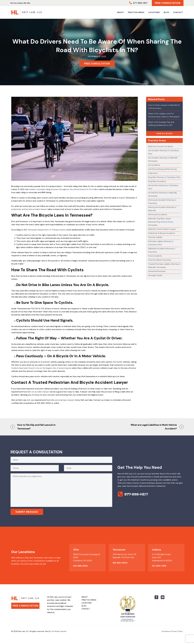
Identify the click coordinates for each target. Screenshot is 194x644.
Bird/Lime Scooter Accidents (161, 146)
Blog (166, 12)
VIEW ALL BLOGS (164, 134)
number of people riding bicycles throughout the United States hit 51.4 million (64, 189)
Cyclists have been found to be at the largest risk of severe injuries (41, 368)
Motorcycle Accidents (158, 215)
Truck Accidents (155, 256)
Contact (178, 12)
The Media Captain (59, 631)
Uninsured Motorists (157, 271)
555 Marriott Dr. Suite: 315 (124, 554)
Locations (154, 12)
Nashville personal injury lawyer (60, 400)
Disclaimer (166, 631)
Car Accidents (154, 165)
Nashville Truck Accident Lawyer (162, 229)
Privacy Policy (177, 631)
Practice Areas (136, 12)
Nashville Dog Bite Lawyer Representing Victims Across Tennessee (161, 222)
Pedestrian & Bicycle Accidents (162, 233)
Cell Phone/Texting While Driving (162, 169)
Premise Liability (155, 237)
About (120, 12)
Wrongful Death (155, 275)
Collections (153, 173)
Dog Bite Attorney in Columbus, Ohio (164, 177)
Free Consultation (168, 3)
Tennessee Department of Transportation (46, 230)
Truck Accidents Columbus (160, 260)
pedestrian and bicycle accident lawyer (29, 209)
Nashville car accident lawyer (36, 392)
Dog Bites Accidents (157, 181)
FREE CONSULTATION (97, 64)
